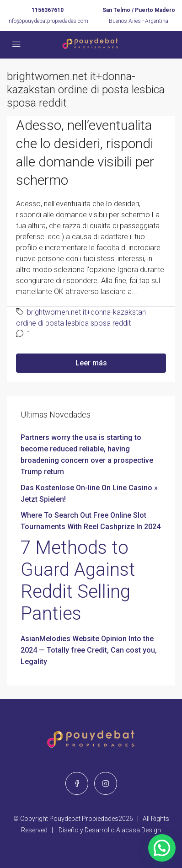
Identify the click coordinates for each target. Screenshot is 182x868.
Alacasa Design (139, 830)
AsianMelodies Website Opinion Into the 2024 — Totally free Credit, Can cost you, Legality (89, 650)
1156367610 (48, 10)
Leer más (91, 363)
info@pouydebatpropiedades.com (48, 21)
